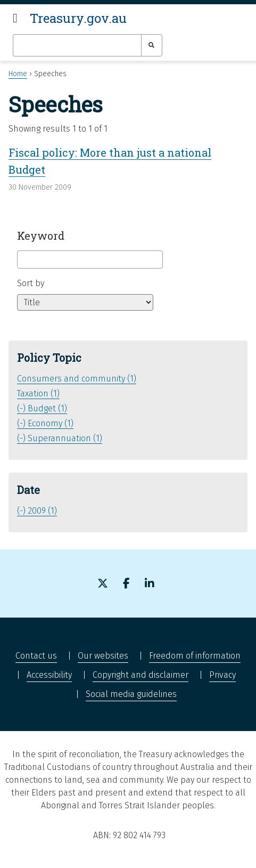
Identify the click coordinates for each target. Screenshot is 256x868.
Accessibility (49, 675)
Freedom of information (195, 656)
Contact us (36, 656)
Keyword (41, 236)
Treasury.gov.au (78, 18)
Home (18, 74)
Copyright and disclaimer (141, 675)
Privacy (222, 675)
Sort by (31, 283)
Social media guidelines (131, 694)
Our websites (103, 656)
